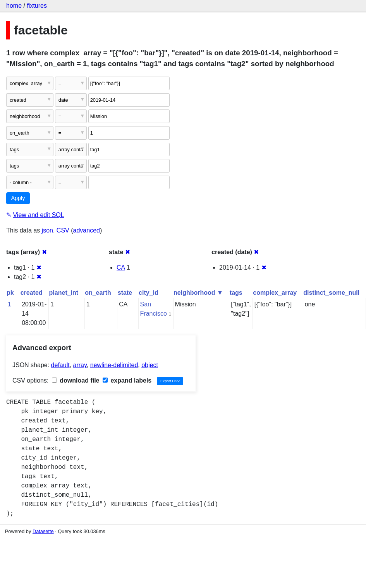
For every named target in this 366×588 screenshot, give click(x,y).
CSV (63, 230)
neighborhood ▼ (198, 293)
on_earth (98, 293)
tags (236, 293)
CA (121, 268)
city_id (149, 293)
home (14, 6)
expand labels (127, 380)
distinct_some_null (331, 293)
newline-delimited (114, 365)
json (47, 230)
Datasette (43, 531)
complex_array (275, 293)
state (125, 293)
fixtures (37, 6)
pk (10, 293)
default (60, 365)
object (150, 365)
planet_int (64, 293)
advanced (87, 230)
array (80, 365)
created (32, 293)
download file (76, 380)
